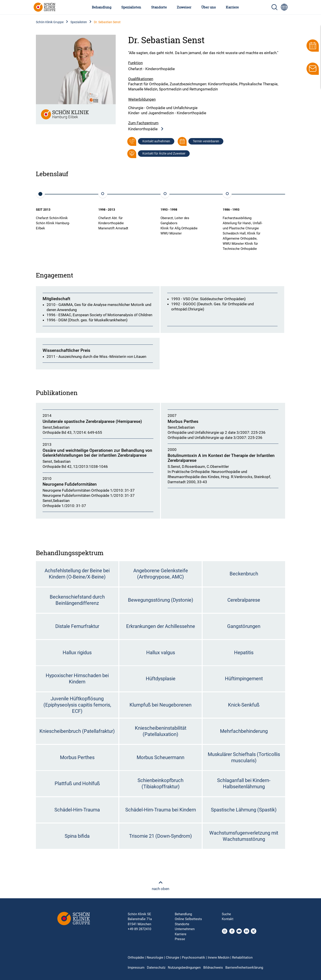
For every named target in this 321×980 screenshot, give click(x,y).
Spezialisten (131, 7)
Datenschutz (156, 968)
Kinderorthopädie (146, 129)
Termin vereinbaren (206, 141)
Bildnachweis (213, 968)
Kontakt (228, 919)
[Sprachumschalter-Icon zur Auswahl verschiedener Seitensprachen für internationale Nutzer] (284, 7)
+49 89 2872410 (139, 929)
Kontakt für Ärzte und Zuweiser (164, 153)
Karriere (232, 7)
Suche (226, 914)
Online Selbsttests (188, 919)
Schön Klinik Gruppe (50, 22)
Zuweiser (184, 7)
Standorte (159, 7)
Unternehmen (185, 929)
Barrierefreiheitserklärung (244, 968)
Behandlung (102, 7)
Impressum (136, 968)
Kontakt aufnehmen (156, 141)
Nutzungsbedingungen (184, 968)
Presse (180, 939)
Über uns (209, 7)
